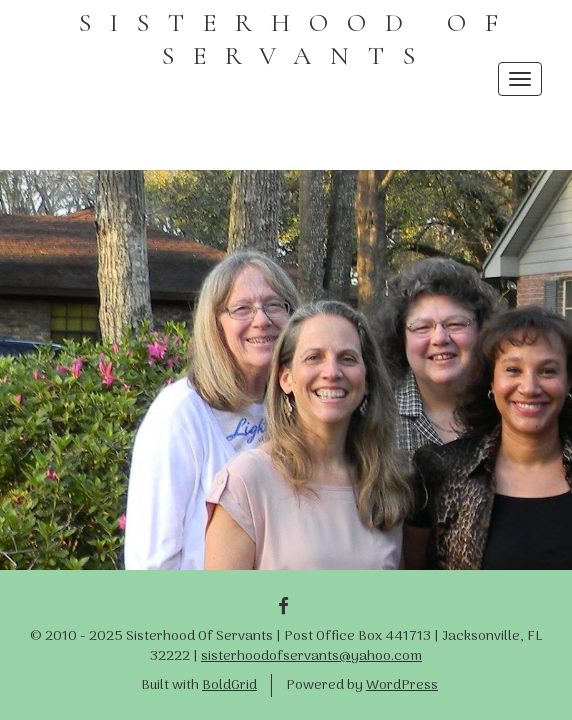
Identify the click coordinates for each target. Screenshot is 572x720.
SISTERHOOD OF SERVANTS (298, 39)
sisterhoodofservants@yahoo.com (311, 656)
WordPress (402, 685)
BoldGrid (229, 685)
